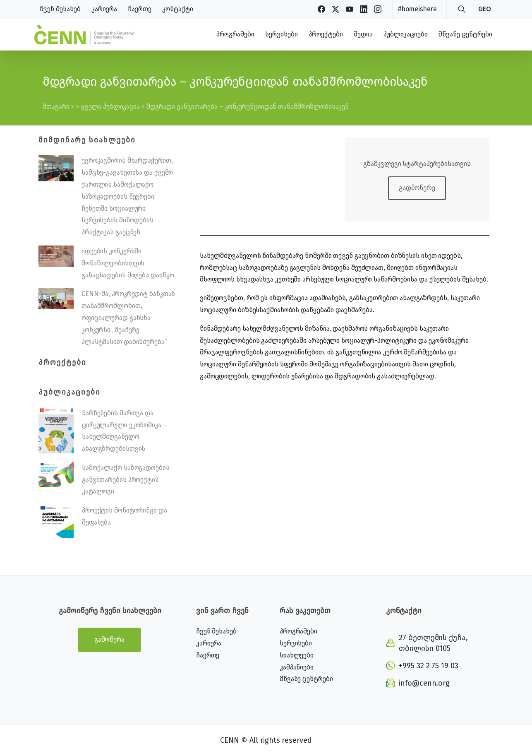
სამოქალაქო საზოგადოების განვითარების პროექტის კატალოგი (126, 480)
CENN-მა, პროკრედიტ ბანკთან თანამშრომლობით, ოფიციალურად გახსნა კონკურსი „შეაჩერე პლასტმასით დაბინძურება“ (128, 318)
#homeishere (417, 9)
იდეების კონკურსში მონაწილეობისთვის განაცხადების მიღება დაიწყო (128, 263)
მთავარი (56, 107)
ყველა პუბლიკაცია (110, 107)
